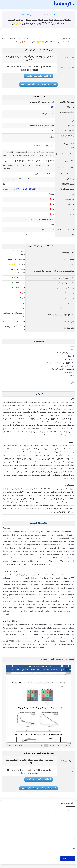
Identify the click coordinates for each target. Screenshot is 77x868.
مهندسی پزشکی (49, 146)
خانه (53, 15)
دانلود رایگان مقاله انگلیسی (38, 76)
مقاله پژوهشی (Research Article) (42, 126)
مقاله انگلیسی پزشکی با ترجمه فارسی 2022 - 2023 (36, 15)
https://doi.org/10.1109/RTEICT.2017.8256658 (21, 189)
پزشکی (52, 137)
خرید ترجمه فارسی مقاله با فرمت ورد (38, 84)
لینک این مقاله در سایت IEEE (44, 230)
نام (74, 839)
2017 (53, 107)
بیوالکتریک (37, 146)
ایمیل (73, 848)
